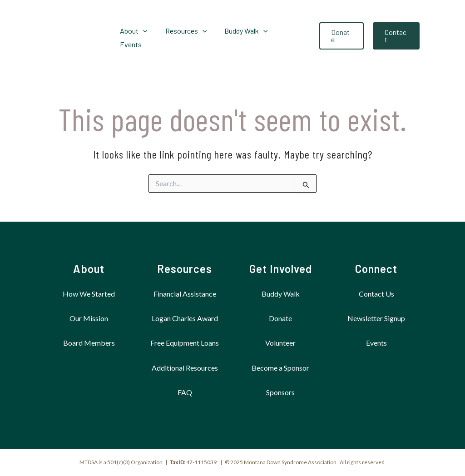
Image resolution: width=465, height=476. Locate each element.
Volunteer (280, 343)
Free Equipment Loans (185, 343)
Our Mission (89, 318)
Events (376, 343)
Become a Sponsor (280, 368)
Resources (185, 269)
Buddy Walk (281, 294)
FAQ (185, 392)
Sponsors (280, 392)
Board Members (89, 343)
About (89, 269)
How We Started (89, 294)
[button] (339, 36)
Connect (376, 269)
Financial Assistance (185, 294)
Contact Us (376, 294)
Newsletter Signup (376, 318)
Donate (280, 318)
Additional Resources (185, 368)
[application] (145, 36)
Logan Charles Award (185, 318)
